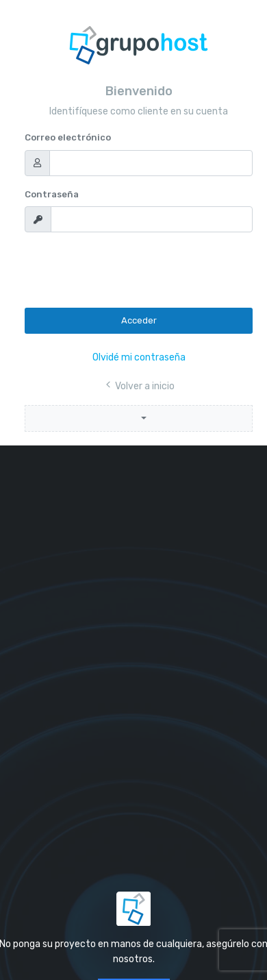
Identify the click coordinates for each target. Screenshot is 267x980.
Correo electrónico (68, 137)
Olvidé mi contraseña (139, 357)
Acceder (139, 320)
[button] (139, 418)
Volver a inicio (139, 386)
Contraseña (52, 194)
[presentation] (129, 270)
